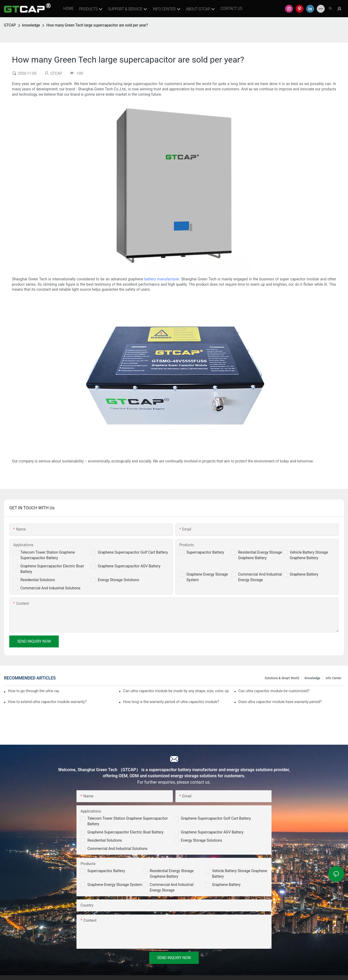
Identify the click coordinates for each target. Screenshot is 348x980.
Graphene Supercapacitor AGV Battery (129, 566)
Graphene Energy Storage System (115, 885)
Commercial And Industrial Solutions (50, 588)
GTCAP (10, 25)
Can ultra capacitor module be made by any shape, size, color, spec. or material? (176, 691)
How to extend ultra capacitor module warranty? (47, 702)
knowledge (31, 25)
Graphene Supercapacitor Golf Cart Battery (133, 552)
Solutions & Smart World (282, 678)
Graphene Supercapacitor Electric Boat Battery (125, 832)
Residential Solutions (38, 580)
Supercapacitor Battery (205, 552)
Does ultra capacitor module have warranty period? (280, 702)
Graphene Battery (304, 574)
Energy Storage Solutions (119, 580)
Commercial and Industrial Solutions (117, 849)
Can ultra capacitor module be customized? (274, 691)
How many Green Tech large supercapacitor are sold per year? (97, 25)
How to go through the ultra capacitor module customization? (33, 691)
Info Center (334, 678)
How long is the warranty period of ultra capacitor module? (171, 702)
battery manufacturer (162, 279)
